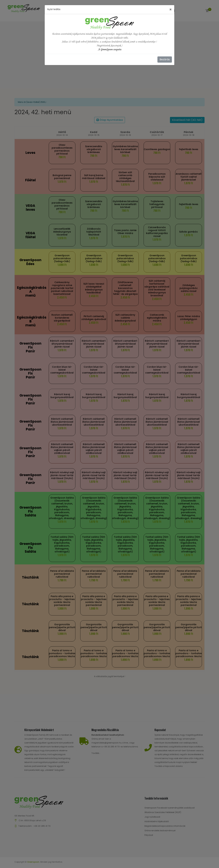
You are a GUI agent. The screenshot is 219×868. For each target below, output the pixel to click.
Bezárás (165, 59)
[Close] (171, 10)
